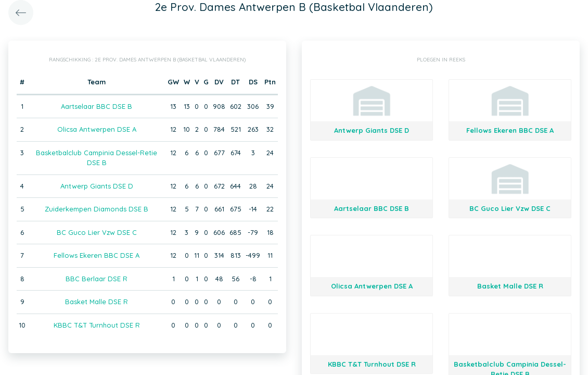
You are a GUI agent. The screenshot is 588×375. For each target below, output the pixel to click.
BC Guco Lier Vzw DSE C (97, 232)
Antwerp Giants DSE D (97, 186)
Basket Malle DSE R (97, 302)
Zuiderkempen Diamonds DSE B (97, 209)
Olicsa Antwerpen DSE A (97, 129)
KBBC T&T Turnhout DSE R (97, 325)
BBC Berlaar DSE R (97, 279)
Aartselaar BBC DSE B (97, 106)
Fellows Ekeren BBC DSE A (97, 255)
